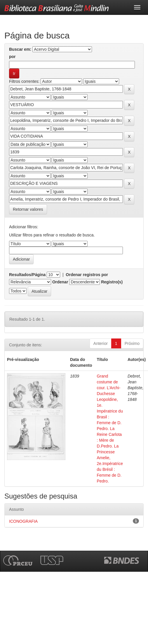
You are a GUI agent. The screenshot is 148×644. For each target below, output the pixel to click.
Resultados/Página (27, 275)
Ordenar (60, 282)
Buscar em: (20, 49)
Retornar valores (28, 209)
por (12, 57)
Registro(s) (112, 282)
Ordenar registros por (87, 275)
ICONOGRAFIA (23, 521)
